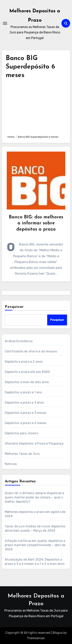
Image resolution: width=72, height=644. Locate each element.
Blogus (58, 633)
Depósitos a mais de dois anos (27, 382)
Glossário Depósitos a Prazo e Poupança (34, 443)
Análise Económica (19, 341)
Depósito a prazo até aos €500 (27, 372)
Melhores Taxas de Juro (22, 454)
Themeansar (36, 638)
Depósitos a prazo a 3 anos (24, 403)
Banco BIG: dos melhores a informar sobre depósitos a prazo (36, 223)
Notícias (11, 464)
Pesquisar (14, 307)
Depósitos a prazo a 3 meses (26, 413)
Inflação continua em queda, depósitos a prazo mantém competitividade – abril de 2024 (35, 545)
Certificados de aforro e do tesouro (31, 351)
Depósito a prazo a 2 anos (24, 362)
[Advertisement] (36, 106)
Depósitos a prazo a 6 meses (26, 423)
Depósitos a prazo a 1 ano (23, 392)
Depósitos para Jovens (22, 433)
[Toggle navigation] (5, 23)
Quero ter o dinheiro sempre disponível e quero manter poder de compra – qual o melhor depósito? (35, 497)
